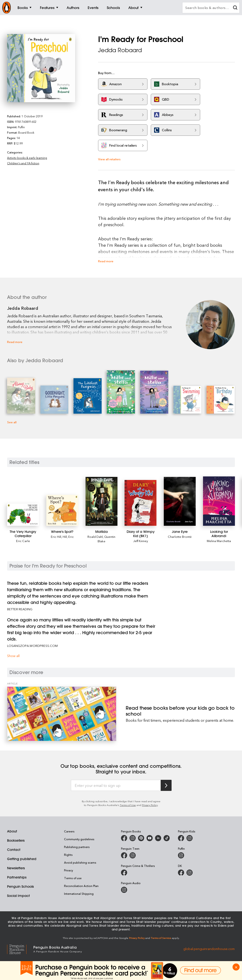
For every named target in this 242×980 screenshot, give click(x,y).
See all (12, 422)
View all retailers (109, 159)
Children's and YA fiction (23, 163)
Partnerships (17, 877)
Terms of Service (161, 938)
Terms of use (73, 878)
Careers (69, 831)
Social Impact (18, 896)
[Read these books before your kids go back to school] (62, 714)
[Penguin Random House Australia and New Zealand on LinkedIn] (158, 838)
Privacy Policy (150, 805)
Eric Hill (56, 537)
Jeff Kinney (141, 541)
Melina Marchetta (219, 541)
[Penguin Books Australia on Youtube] (150, 838)
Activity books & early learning (27, 158)
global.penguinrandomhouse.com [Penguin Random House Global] (209, 949)
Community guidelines (79, 839)
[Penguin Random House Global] (20, 949)
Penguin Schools (20, 887)
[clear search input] (235, 8)
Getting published (22, 859)
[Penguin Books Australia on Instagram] (133, 838)
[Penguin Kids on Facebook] (181, 838)
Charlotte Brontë (180, 537)
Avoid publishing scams (80, 862)
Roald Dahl (95, 537)
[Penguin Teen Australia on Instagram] (133, 855)
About (12, 831)
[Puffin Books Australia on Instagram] (181, 855)
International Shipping (79, 894)
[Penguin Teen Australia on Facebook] (124, 855)
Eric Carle (23, 541)
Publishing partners (77, 847)
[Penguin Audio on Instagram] (124, 890)
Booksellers (16, 840)
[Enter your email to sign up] (116, 785)
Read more (106, 261)
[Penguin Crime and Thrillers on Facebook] (124, 873)
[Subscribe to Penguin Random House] (166, 785)
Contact (14, 850)
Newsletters (16, 868)
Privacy (69, 870)
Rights (68, 855)
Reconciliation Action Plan (81, 886)
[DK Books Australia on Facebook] (181, 873)
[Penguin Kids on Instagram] (190, 838)
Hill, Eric (68, 537)
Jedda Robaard (120, 50)
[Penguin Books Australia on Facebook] (124, 838)
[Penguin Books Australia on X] (141, 838)
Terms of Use (128, 805)
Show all (13, 656)
